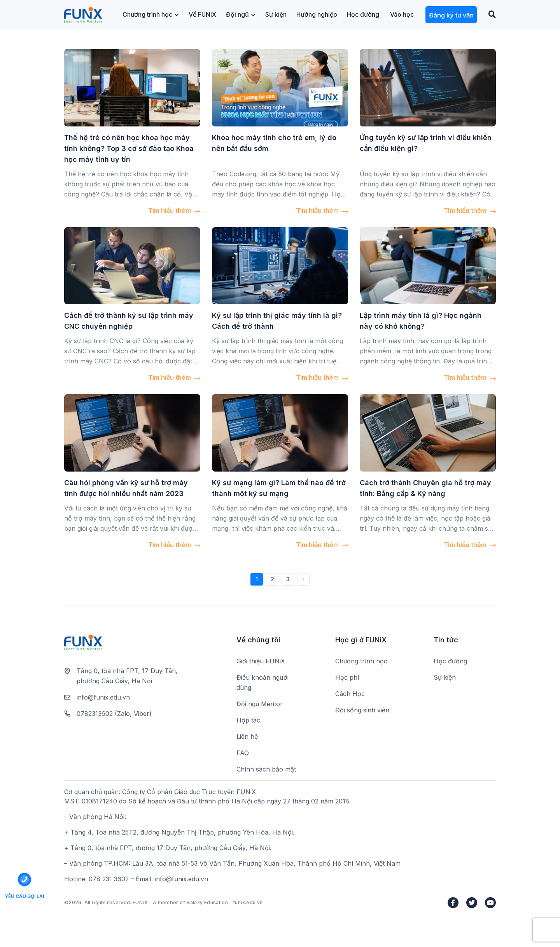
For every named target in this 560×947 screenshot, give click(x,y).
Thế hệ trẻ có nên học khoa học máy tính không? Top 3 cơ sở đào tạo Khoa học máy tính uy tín (129, 148)
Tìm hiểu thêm (174, 210)
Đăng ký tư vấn (451, 15)
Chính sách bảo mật (266, 769)
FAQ (243, 753)
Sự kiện (276, 14)
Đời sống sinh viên (362, 710)
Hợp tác (248, 720)
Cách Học (350, 694)
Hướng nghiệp (317, 14)
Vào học (402, 14)
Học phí (347, 677)
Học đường (363, 14)
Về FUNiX (202, 14)
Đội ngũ (241, 14)
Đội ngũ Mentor (260, 704)
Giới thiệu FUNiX (261, 661)
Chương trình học (151, 14)
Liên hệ (247, 737)
